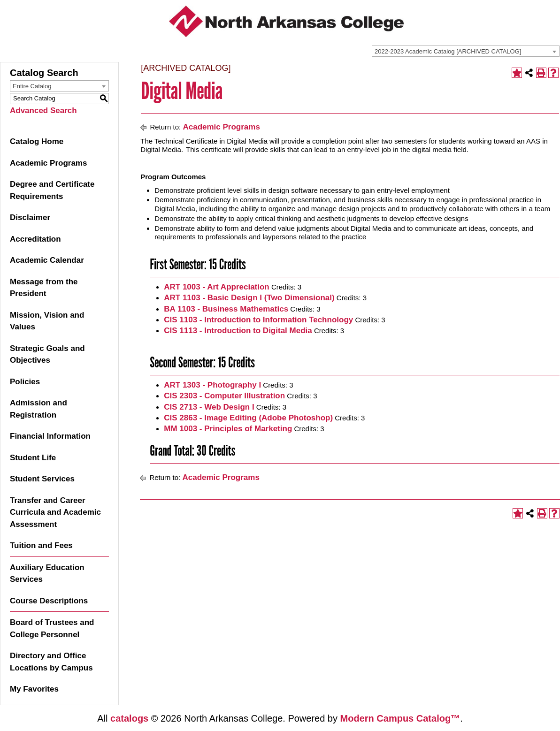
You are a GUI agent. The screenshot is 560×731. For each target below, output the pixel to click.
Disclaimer (30, 217)
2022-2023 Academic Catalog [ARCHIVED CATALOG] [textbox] (448, 51)
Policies (25, 382)
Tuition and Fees (41, 545)
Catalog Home (37, 141)
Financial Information (50, 436)
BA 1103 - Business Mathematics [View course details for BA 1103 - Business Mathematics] (226, 309)
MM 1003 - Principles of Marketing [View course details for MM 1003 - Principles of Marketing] (228, 429)
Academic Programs (48, 163)
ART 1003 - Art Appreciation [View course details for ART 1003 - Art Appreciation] (217, 287)
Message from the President (44, 288)
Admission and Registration (38, 409)
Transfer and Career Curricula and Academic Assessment (55, 512)
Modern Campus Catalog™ (400, 718)
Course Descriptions (49, 601)
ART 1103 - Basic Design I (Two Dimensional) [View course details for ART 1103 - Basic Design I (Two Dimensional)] (249, 298)
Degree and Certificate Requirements (52, 190)
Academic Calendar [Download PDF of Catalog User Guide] (47, 260)
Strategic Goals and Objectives (47, 354)
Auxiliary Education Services (47, 574)
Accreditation (35, 239)
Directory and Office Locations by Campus (51, 662)
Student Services (42, 479)
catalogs (129, 718)
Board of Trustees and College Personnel (52, 628)
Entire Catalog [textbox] (32, 86)
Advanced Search (43, 110)
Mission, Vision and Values (47, 321)
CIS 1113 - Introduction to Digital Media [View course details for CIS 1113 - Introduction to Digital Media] (238, 331)
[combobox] (466, 51)
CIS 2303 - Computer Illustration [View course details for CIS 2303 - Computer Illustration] (224, 396)
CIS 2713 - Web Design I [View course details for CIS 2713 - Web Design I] (209, 407)
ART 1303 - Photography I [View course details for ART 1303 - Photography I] (212, 385)
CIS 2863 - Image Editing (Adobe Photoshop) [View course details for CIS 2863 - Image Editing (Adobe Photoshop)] (248, 418)
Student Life (33, 458)
